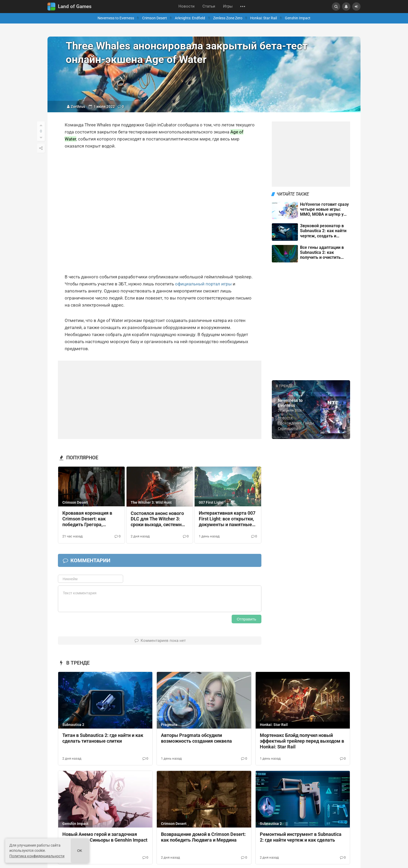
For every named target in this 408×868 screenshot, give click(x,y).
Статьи (209, 6)
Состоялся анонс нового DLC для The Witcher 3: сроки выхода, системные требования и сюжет (159, 519)
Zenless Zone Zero (228, 18)
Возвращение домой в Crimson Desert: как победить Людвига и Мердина (203, 837)
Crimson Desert (155, 18)
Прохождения (290, 423)
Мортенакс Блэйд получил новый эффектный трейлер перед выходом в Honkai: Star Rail (302, 741)
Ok (80, 851)
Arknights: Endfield (190, 18)
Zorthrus (78, 107)
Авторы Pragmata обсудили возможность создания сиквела (196, 738)
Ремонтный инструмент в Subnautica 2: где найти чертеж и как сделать (301, 837)
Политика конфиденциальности (37, 856)
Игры (228, 6)
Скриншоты (288, 429)
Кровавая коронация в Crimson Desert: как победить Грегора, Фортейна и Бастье (87, 519)
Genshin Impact (298, 18)
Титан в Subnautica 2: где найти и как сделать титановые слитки (103, 738)
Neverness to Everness (116, 18)
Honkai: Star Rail (263, 18)
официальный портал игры (203, 284)
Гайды (309, 423)
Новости (187, 6)
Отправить (247, 619)
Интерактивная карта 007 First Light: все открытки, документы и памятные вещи (227, 519)
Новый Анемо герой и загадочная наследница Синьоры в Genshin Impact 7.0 (105, 840)
